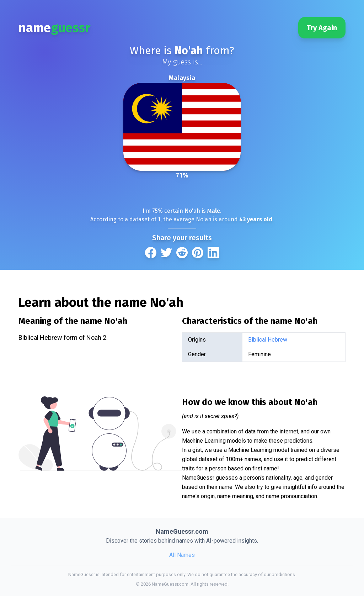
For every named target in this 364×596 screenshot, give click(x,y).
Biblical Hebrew (268, 340)
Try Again (322, 28)
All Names (182, 555)
